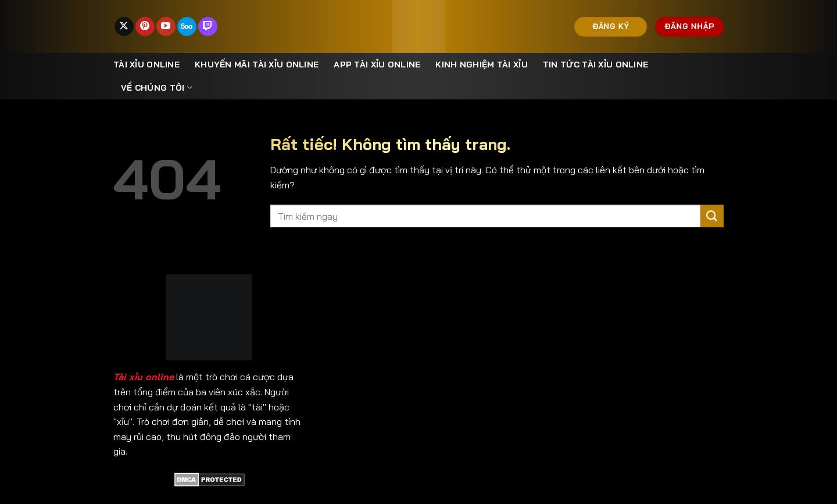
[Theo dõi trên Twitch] (208, 27)
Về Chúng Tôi (157, 87)
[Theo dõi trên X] (124, 27)
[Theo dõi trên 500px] (187, 27)
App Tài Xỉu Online (377, 65)
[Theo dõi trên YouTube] (166, 27)
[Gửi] (712, 216)
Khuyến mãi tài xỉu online (257, 65)
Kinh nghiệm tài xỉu (481, 65)
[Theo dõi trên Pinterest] (145, 27)
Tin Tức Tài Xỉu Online (595, 65)
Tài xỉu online (146, 65)
